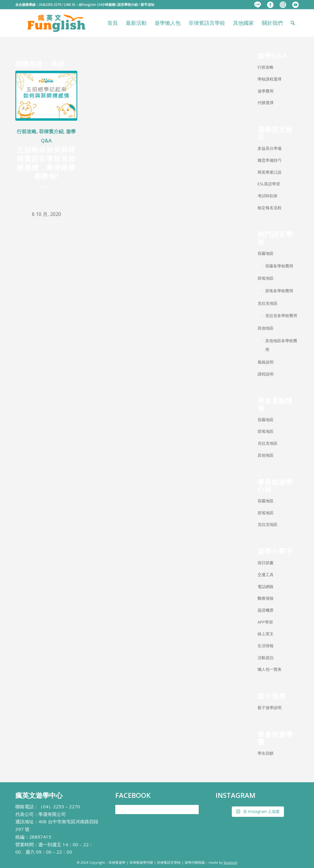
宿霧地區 (266, 253)
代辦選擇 (266, 103)
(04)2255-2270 (50, 4)
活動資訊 (266, 658)
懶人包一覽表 (270, 669)
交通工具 (266, 575)
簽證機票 (266, 610)
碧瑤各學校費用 (279, 291)
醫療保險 (266, 598)
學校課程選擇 (270, 79)
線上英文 (266, 634)
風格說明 (266, 362)
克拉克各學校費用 (281, 315)
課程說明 (266, 374)
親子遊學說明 (270, 708)
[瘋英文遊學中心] (57, 23)
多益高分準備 (270, 148)
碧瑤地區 (266, 278)
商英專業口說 (270, 172)
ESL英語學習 (269, 184)
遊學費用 (266, 91)
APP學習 (265, 622)
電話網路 (266, 587)
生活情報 (266, 646)
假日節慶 (266, 563)
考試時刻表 (268, 196)
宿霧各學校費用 (279, 266)
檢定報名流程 (270, 208)
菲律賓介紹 (51, 131)
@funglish (87, 4)
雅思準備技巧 (270, 160)
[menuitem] (258, 5)
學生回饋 (266, 753)
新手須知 (147, 4)
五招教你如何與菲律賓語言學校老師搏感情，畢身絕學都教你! (46, 163)
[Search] (293, 23)
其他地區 (266, 328)
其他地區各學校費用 (281, 345)
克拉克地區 (268, 303)
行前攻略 (27, 131)
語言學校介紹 (128, 4)
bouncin (231, 862)
